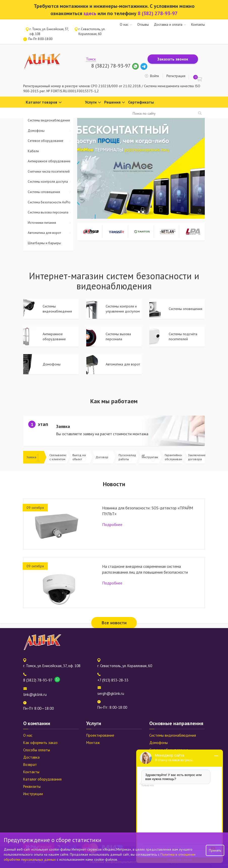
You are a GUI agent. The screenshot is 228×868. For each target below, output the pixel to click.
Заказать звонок (173, 59)
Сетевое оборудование (51, 141)
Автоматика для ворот (51, 233)
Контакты (198, 24)
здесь (90, 13)
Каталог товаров (44, 102)
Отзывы (143, 24)
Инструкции (33, 794)
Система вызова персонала (51, 213)
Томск (91, 59)
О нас (124, 24)
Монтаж (93, 743)
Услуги (93, 102)
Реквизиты (32, 786)
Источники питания (51, 223)
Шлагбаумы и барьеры (44, 243)
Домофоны (51, 131)
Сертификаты (141, 102)
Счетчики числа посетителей (49, 172)
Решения (115, 102)
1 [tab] (139, 212)
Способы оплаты (37, 750)
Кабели (33, 151)
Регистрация (176, 76)
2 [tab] (143, 212)
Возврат (30, 765)
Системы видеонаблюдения (51, 121)
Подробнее (112, 524)
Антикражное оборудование (51, 161)
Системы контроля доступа (51, 182)
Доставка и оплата (168, 24)
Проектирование (100, 735)
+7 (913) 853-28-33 (113, 680)
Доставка (31, 757)
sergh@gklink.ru (111, 693)
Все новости (114, 623)
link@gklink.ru (35, 694)
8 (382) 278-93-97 (158, 13)
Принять (215, 850)
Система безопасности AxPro (51, 203)
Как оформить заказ (40, 743)
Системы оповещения (51, 192)
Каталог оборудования (42, 779)
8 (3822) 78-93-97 (111, 66)
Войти (154, 76)
